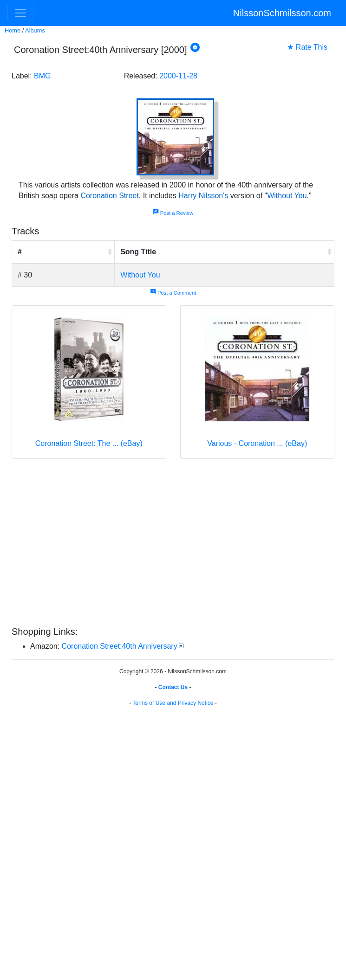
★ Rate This (307, 47)
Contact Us (173, 687)
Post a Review (173, 213)
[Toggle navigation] (20, 13)
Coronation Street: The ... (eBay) (89, 443)
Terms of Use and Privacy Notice (173, 703)
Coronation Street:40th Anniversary (120, 646)
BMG (42, 76)
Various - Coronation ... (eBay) (257, 443)
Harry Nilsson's (203, 196)
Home (13, 30)
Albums (35, 30)
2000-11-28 (178, 76)
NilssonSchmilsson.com (282, 13)
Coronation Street (109, 196)
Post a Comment (173, 293)
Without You (287, 196)
